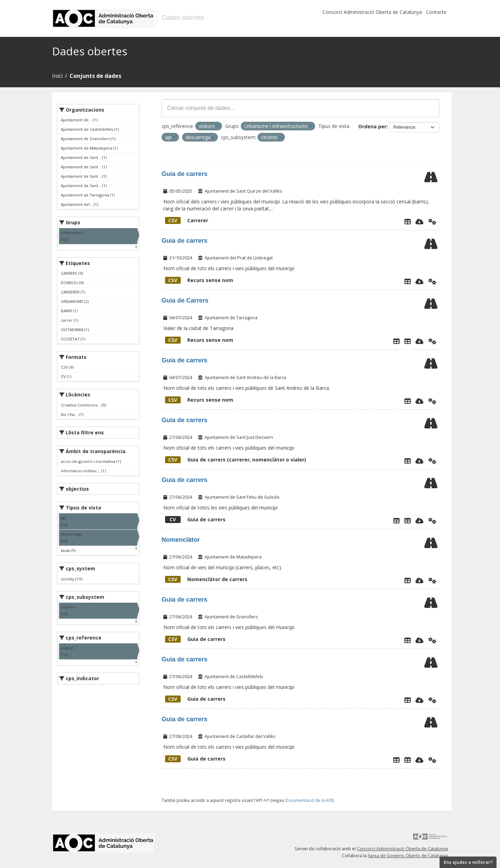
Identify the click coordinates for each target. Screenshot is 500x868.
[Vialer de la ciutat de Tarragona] (408, 341)
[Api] (432, 222)
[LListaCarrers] (408, 521)
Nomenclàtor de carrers (206, 579)
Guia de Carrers (185, 300)
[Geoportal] (408, 760)
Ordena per (372, 126)
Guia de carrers (185, 174)
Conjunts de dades (95, 76)
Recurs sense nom (199, 280)
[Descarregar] (420, 222)
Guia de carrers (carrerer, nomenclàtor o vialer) (236, 460)
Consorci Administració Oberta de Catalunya (372, 12)
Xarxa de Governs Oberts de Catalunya (408, 856)
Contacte (436, 12)
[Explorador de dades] (408, 222)
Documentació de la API (309, 800)
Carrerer (187, 220)
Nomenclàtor (181, 540)
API (267, 800)
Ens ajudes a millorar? (468, 862)
